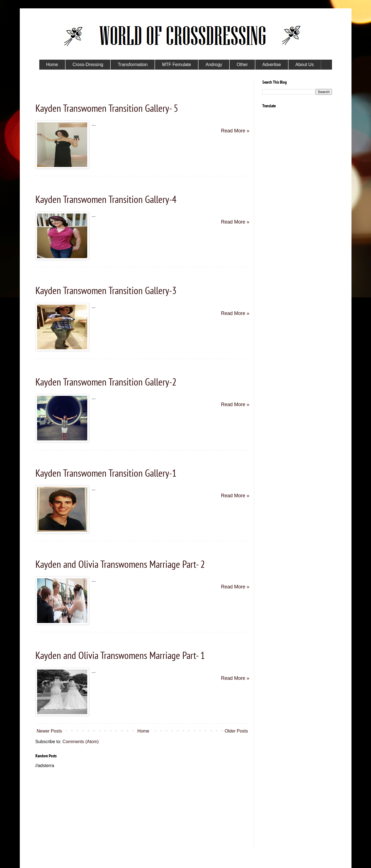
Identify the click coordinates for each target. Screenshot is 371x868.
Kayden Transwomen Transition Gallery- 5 (107, 108)
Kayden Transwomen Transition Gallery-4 (106, 199)
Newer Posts (49, 731)
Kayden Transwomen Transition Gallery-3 (106, 290)
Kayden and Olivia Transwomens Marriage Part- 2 (120, 564)
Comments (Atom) (81, 742)
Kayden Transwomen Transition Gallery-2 (106, 382)
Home (143, 731)
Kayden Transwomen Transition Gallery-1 (106, 473)
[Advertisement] (142, 808)
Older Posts (236, 731)
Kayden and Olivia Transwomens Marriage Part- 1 (120, 655)
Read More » (235, 131)
